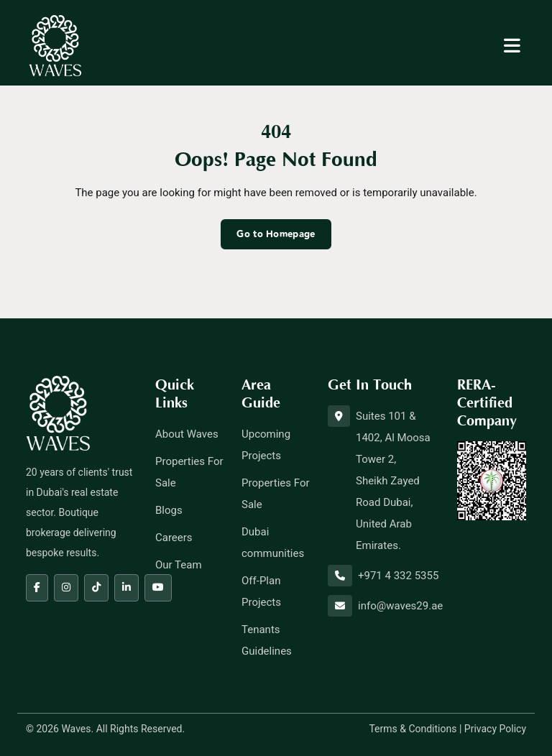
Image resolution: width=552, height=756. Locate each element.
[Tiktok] (96, 588)
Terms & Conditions (413, 729)
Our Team (179, 565)
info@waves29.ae (400, 606)
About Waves (187, 434)
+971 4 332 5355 (398, 576)
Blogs (169, 510)
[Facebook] (37, 588)
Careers (174, 538)
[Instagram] (66, 588)
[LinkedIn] (126, 588)
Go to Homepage (276, 234)
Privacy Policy (495, 729)
